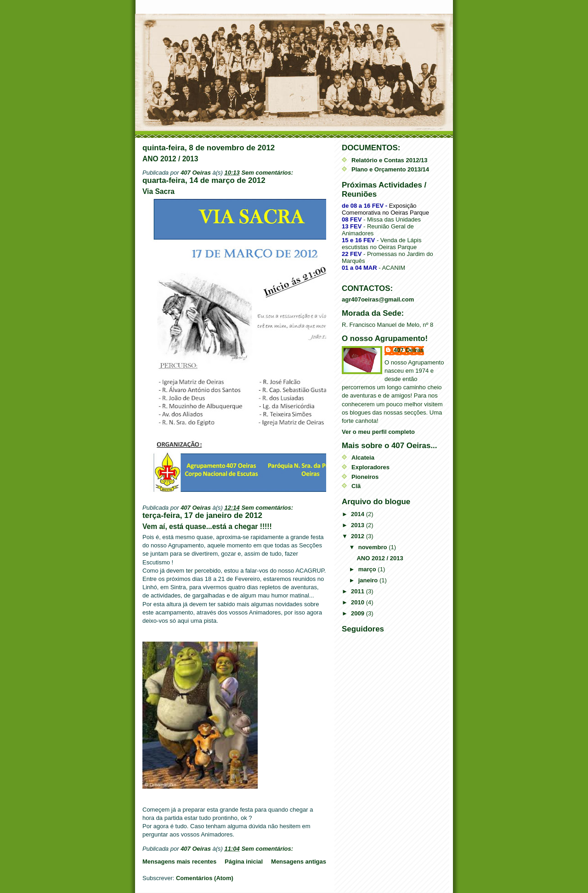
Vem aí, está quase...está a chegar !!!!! (207, 526)
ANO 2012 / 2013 (170, 159)
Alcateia (363, 458)
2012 (359, 536)
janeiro (369, 580)
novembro (373, 547)
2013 (359, 525)
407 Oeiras (409, 350)
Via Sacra (158, 191)
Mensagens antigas (299, 862)
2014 (359, 514)
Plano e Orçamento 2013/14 (390, 169)
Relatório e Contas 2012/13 (389, 160)
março (368, 569)
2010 (359, 602)
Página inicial (244, 862)
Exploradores (370, 467)
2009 (359, 613)
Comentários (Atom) (205, 878)
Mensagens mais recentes (179, 862)
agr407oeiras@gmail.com (378, 299)
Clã (356, 486)
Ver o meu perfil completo (378, 432)
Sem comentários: (268, 173)
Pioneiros (365, 477)
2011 (359, 591)
